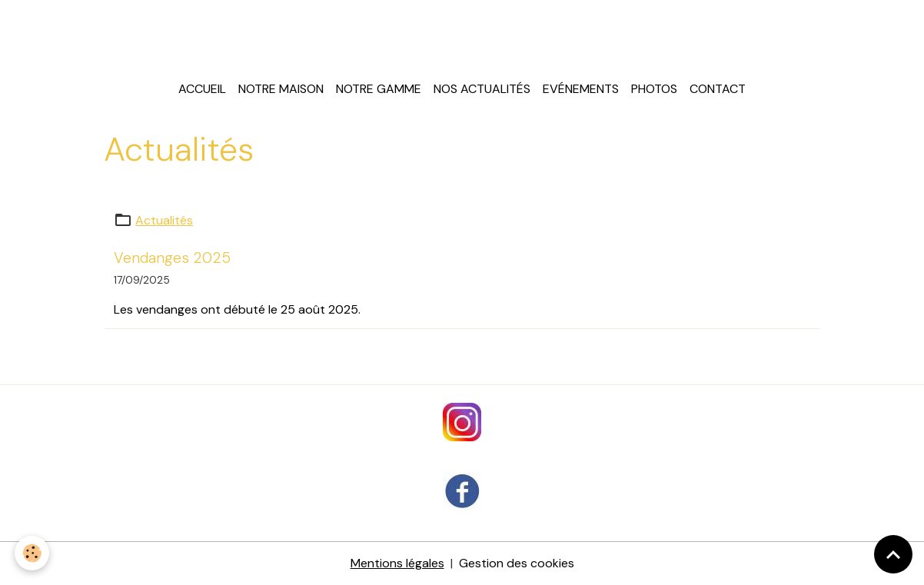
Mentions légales (397, 563)
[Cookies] (33, 553)
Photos (654, 89)
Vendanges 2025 (172, 258)
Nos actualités (482, 89)
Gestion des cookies (517, 563)
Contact (718, 89)
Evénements (581, 89)
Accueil (202, 89)
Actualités (164, 220)
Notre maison (281, 89)
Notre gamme (379, 89)
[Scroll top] (893, 554)
